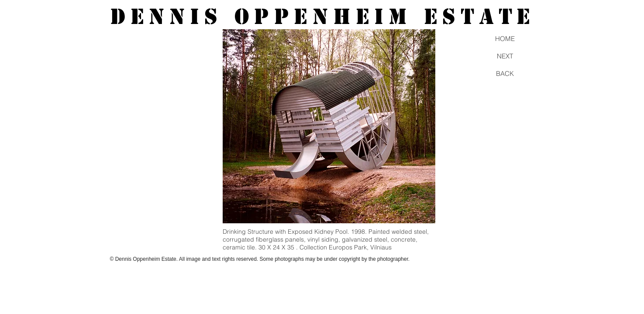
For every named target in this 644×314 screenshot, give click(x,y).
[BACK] (505, 73)
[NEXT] (505, 56)
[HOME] (505, 38)
